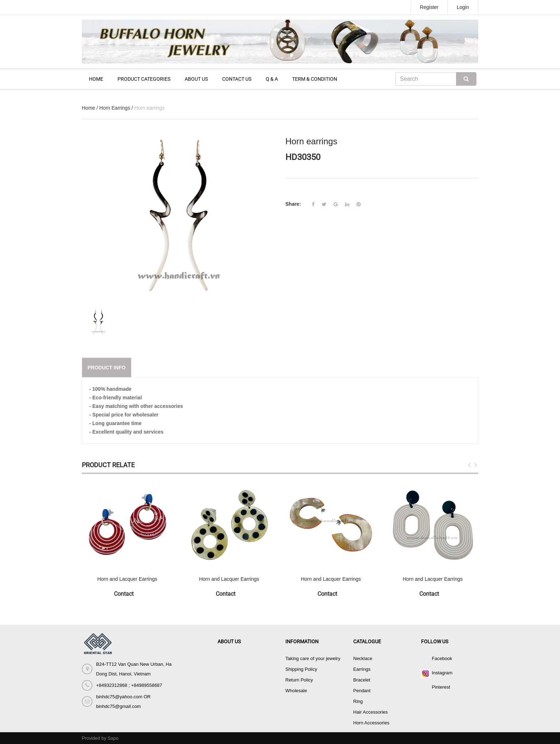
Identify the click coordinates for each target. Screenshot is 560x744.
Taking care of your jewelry (313, 658)
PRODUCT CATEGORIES (144, 79)
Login (463, 7)
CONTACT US (237, 79)
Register (429, 7)
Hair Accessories (371, 712)
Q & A (272, 79)
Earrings (362, 669)
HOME (96, 79)
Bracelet (362, 680)
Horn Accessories (371, 723)
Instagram (442, 673)
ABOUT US (196, 79)
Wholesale (296, 691)
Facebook (442, 658)
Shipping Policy (301, 669)
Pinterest (441, 687)
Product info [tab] (107, 368)
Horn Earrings (115, 108)
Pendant (362, 691)
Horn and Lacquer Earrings (127, 579)
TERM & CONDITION (315, 79)
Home (88, 108)
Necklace (363, 658)
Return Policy (299, 680)
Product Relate (108, 465)
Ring (358, 701)
